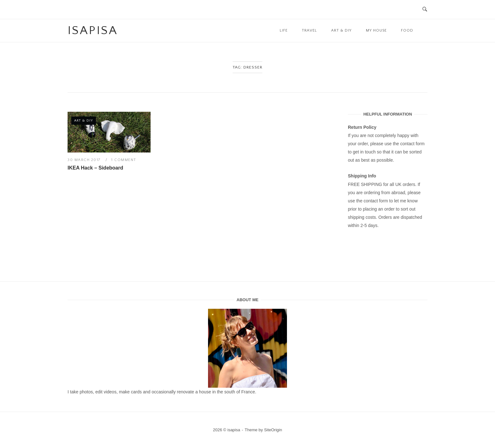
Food (407, 30)
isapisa (93, 31)
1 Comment (124, 160)
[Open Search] (425, 10)
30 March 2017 (85, 160)
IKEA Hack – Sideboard (95, 168)
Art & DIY (341, 30)
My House (376, 30)
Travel (309, 30)
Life (284, 30)
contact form (412, 144)
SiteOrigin (273, 430)
